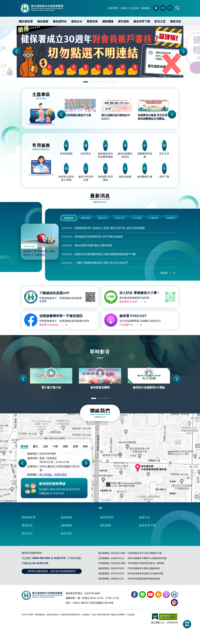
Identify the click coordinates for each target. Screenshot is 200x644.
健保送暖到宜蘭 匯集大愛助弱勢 (87, 253)
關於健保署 (26, 21)
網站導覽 (113, 8)
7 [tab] (107, 82)
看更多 (164, 280)
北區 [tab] (46, 462)
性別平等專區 (27, 629)
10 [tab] (116, 82)
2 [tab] (91, 82)
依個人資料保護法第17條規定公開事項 (108, 629)
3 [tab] (94, 82)
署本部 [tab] (25, 462)
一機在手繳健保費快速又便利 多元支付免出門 (95, 270)
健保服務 (43, 21)
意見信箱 (134, 8)
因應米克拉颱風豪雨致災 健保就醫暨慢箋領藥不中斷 (99, 262)
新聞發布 (69, 225)
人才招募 (137, 225)
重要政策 (92, 21)
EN (163, 8)
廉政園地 (146, 8)
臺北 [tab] (36, 462)
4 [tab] (97, 82)
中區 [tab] (56, 462)
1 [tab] (86, 82)
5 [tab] (100, 82)
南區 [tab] (65, 462)
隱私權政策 (40, 629)
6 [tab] (104, 82)
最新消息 (176, 21)
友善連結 (86, 629)
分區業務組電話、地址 (156, 8)
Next (183, 52)
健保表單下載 (142, 21)
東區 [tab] (85, 462)
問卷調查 (187, 624)
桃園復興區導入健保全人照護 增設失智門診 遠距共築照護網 (103, 235)
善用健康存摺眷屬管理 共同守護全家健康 (92, 244)
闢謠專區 (86, 225)
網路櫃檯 (108, 21)
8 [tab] (110, 82)
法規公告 (120, 225)
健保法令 (77, 21)
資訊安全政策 (53, 629)
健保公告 (103, 225)
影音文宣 (160, 21)
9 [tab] (113, 82)
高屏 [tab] (75, 462)
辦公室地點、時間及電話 (53, 490)
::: (18, 2)
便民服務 (123, 21)
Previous (17, 52)
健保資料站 (60, 21)
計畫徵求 (154, 225)
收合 (100, 523)
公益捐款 (131, 629)
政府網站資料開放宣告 (70, 629)
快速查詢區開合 (177, 8)
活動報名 (171, 225)
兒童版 (124, 8)
